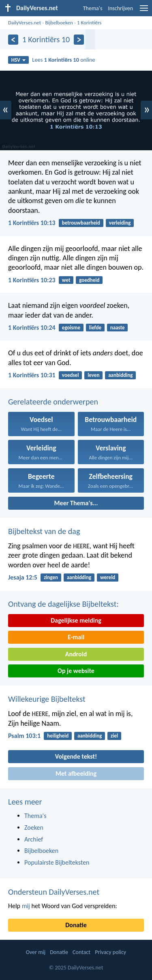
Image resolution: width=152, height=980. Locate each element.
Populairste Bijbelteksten (57, 862)
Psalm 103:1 (24, 736)
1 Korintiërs (89, 23)
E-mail (76, 637)
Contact (81, 952)
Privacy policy (110, 952)
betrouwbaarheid (81, 223)
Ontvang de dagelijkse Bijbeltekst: (63, 604)
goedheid (89, 280)
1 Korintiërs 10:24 (32, 328)
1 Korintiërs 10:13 (32, 223)
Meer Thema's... (76, 503)
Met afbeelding (76, 773)
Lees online (63, 60)
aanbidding (120, 375)
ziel (114, 736)
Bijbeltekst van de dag (44, 531)
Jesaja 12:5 (23, 577)
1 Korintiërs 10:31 (32, 375)
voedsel (70, 375)
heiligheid (58, 736)
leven (93, 375)
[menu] (144, 11)
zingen (51, 577)
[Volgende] (79, 40)
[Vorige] (13, 40)
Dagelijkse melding (76, 620)
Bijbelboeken (59, 23)
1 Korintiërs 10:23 (32, 280)
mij (26, 906)
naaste (118, 328)
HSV (18, 60)
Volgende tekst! (76, 756)
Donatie (76, 925)
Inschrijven (120, 8)
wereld (108, 577)
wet (66, 280)
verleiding (120, 223)
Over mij (36, 952)
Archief (34, 839)
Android (76, 654)
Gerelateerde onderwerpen (53, 402)
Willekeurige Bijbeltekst (47, 699)
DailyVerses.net (25, 23)
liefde (95, 328)
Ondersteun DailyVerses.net (54, 892)
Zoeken (34, 827)
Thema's (93, 8)
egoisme (71, 328)
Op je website (76, 671)
